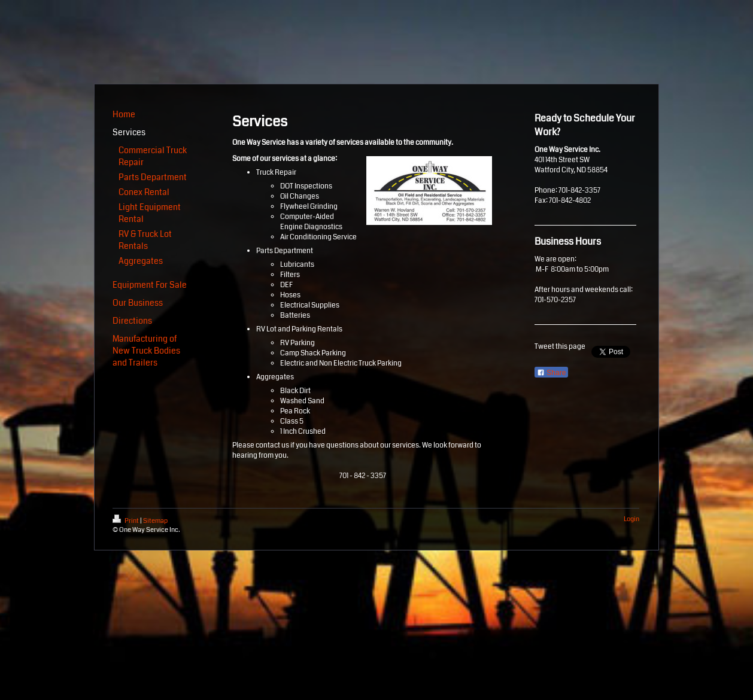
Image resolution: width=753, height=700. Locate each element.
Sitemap (155, 521)
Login (631, 519)
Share (551, 373)
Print (126, 521)
